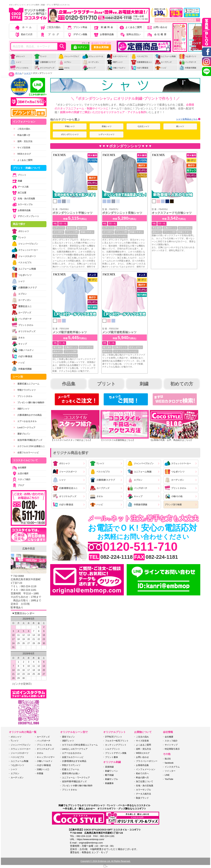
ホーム (24, 27)
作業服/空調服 (188, 68)
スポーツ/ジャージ (117, 56)
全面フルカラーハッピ (26, 453)
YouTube (169, 779)
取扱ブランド (142, 798)
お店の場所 (20, 474)
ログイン (80, 48)
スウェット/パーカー (93, 58)
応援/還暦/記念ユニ (141, 62)
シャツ (16, 62)
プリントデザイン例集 (116, 753)
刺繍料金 (104, 27)
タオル (64, 68)
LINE (167, 775)
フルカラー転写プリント (117, 741)
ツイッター (170, 771)
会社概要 (157, 34)
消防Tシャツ (115, 62)
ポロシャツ (17, 56)
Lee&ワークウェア (24, 428)
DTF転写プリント (114, 737)
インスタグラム (172, 767)
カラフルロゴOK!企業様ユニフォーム (80, 745)
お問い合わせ (157, 27)
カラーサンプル (22, 204)
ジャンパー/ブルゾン (69, 58)
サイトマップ (171, 745)
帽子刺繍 (109, 775)
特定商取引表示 (172, 749)
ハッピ (161, 68)
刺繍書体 (109, 783)
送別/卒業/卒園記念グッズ (28, 440)
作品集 (69, 384)
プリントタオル (19, 68)
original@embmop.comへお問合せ (178, 20)
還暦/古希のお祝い (71, 773)
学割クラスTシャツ (25, 390)
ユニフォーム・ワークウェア (76, 778)
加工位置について (145, 781)
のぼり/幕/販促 (140, 68)
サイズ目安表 (22, 148)
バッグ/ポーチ (188, 62)
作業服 (40, 773)
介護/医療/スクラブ (45, 62)
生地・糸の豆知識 (23, 199)
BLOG (168, 759)
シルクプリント (113, 749)
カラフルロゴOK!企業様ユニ (29, 446)
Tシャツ (40, 56)
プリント (106, 384)
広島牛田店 (29, 549)
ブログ (50, 34)
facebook (169, 763)
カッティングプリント (116, 745)
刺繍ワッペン (111, 771)
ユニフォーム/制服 (165, 56)
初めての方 (24, 34)
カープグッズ (163, 62)
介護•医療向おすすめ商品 (28, 415)
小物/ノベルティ (116, 68)
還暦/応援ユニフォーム (26, 384)
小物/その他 (173, 496)
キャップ (89, 68)
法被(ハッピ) (43, 769)
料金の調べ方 (22, 135)
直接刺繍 (109, 767)
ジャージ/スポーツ (65, 472)
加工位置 (19, 193)
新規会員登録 (101, 47)
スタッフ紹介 (21, 479)
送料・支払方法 (23, 141)
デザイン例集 (77, 34)
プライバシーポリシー (147, 761)
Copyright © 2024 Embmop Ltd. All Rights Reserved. (106, 861)
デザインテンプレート (25, 216)
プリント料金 (77, 27)
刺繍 (144, 384)
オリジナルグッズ (44, 68)
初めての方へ (142, 773)
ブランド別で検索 (173, 505)
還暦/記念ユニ (22, 306)
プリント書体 (111, 757)
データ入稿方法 (143, 794)
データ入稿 (20, 187)
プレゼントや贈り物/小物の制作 (77, 786)
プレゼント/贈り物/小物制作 (29, 403)
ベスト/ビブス (139, 56)
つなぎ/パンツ (188, 56)
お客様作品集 (104, 34)
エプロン (65, 62)
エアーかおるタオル (25, 421)
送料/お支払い (130, 34)
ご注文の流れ (50, 27)
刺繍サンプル (111, 779)
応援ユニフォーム (71, 769)
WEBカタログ (22, 154)
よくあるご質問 (130, 27)
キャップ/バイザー (46, 757)
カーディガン (91, 62)
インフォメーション (146, 769)
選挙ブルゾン (22, 434)
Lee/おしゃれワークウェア (75, 749)
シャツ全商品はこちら (187, 119)
